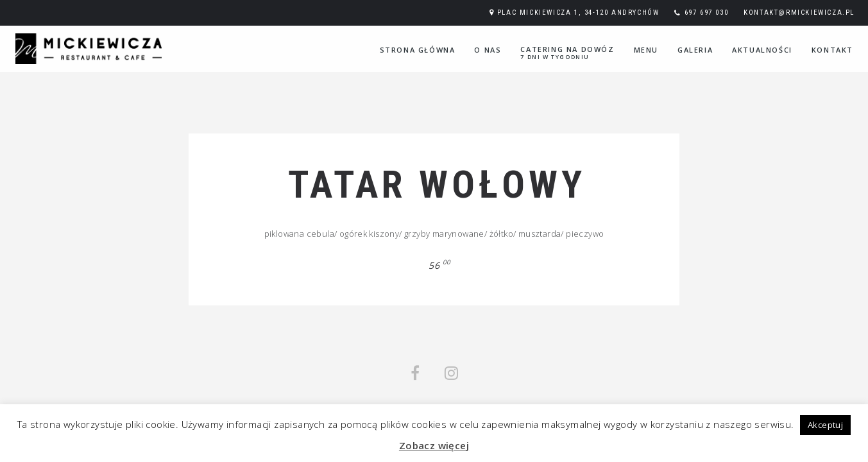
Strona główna (418, 50)
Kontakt (832, 50)
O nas (488, 50)
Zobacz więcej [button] (434, 445)
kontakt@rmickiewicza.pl (799, 13)
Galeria (695, 50)
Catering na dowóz (567, 53)
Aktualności (762, 50)
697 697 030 (707, 13)
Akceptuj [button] (825, 425)
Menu (646, 50)
